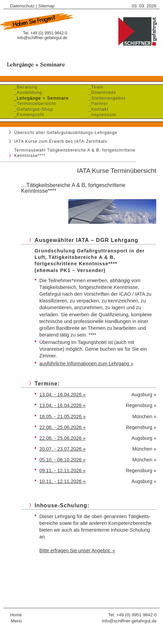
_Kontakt (97, 109)
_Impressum (101, 115)
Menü (16, 621)
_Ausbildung (26, 92)
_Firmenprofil (28, 115)
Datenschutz (22, 6)
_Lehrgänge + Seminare (40, 98)
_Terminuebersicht (33, 103)
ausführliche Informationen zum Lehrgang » (86, 364)
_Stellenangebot (105, 98)
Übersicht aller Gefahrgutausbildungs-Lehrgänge (66, 133)
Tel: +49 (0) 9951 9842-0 (132, 615)
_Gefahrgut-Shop (32, 109)
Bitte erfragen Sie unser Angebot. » (77, 551)
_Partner (97, 103)
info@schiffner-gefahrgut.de (42, 38)
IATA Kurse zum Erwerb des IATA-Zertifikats (61, 141)
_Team (94, 87)
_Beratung (24, 87)
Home (16, 615)
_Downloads (101, 92)
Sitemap (46, 6)
